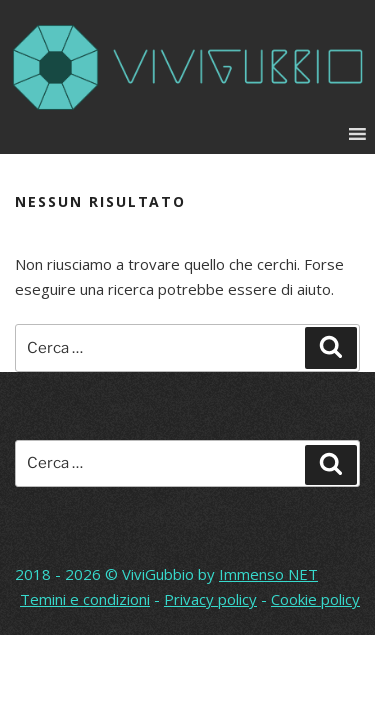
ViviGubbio (158, 574)
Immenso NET (268, 574)
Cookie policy (315, 599)
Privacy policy (210, 599)
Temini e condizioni (85, 599)
